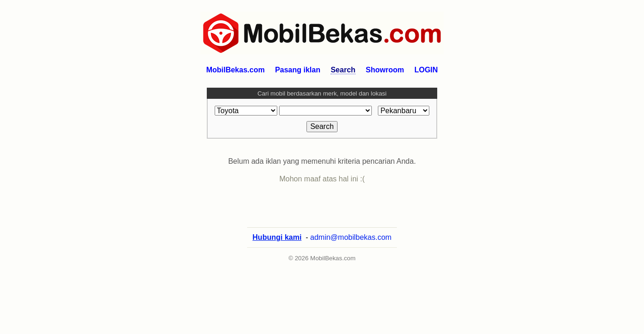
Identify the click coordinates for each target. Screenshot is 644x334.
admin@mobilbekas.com (351, 247)
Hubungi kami (277, 247)
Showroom (385, 70)
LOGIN (426, 70)
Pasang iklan (298, 70)
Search (343, 70)
